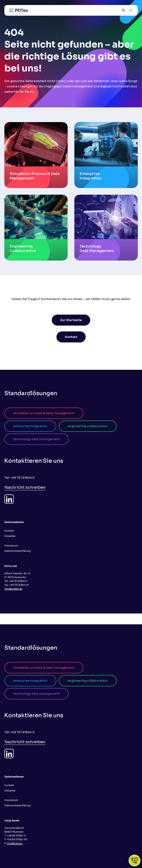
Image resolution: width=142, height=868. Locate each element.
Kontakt (9, 531)
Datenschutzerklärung (17, 551)
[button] (131, 10)
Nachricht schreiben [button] (25, 487)
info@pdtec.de (13, 589)
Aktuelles (10, 536)
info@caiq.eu (15, 843)
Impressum (11, 546)
